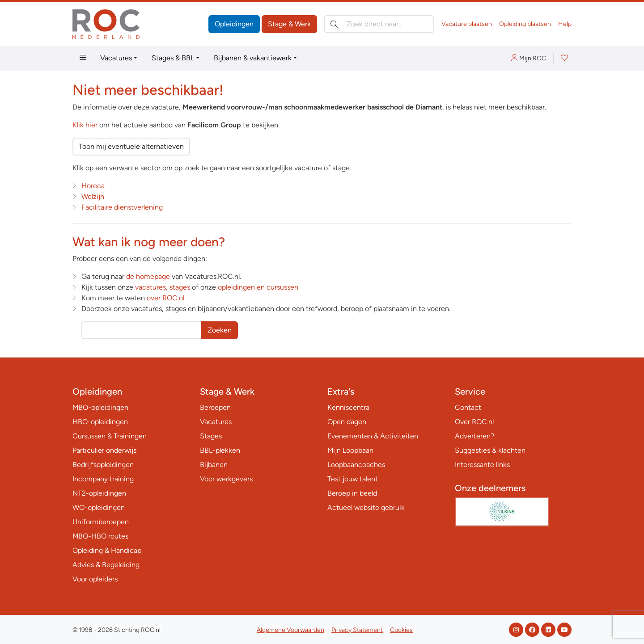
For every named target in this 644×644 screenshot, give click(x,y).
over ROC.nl (165, 298)
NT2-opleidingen (99, 493)
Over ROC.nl (474, 422)
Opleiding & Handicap (107, 550)
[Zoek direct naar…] (379, 24)
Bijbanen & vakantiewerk (253, 58)
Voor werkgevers (226, 479)
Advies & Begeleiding (106, 565)
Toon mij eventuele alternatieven (131, 146)
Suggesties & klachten (490, 450)
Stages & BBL (173, 58)
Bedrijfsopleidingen (103, 465)
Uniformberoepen (101, 522)
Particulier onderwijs (104, 450)
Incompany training (103, 479)
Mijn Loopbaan (350, 450)
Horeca (93, 186)
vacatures (150, 287)
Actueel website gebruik (366, 507)
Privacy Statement (357, 630)
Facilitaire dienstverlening (122, 207)
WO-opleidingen (99, 507)
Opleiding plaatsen (525, 24)
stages (180, 287)
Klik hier (85, 125)
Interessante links (482, 465)
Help (565, 24)
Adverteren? (475, 436)
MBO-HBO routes (100, 536)
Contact (468, 407)
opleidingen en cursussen (258, 287)
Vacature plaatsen (467, 24)
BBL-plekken (220, 450)
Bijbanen (214, 465)
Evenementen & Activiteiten (373, 436)
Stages (211, 436)
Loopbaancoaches (356, 465)
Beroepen (215, 407)
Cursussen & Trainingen (110, 436)
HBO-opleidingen (100, 422)
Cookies (401, 630)
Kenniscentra (348, 407)
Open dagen (347, 422)
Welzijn (93, 196)
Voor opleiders (95, 579)
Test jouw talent (353, 479)
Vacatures (116, 58)
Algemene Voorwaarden (290, 630)
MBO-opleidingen (100, 407)
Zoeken (220, 330)
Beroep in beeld (352, 493)
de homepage (148, 276)
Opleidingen (234, 24)
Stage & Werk (289, 24)
